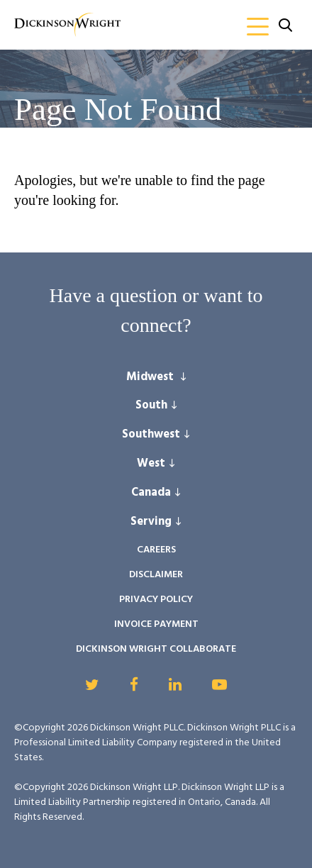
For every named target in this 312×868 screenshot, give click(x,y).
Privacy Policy (156, 600)
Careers (156, 550)
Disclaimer (156, 575)
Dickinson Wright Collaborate (156, 649)
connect (151, 325)
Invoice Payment (156, 624)
